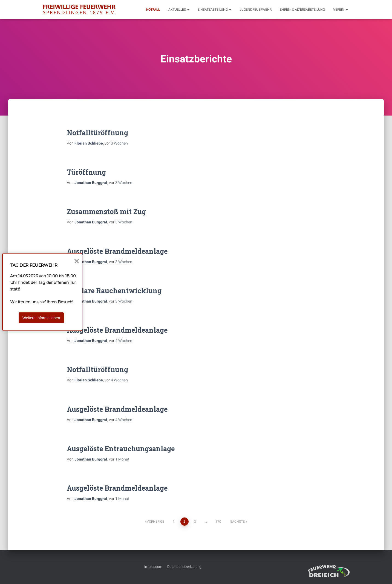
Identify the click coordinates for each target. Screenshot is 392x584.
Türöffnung (86, 172)
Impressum (153, 567)
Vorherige (155, 522)
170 (218, 522)
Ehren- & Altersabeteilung (302, 10)
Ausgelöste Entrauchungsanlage (121, 449)
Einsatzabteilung (214, 10)
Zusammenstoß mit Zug (106, 212)
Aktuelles (179, 10)
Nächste (237, 522)
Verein (341, 10)
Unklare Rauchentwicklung (114, 291)
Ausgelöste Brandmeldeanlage (117, 251)
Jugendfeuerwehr (256, 10)
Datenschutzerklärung (184, 567)
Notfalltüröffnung (97, 133)
